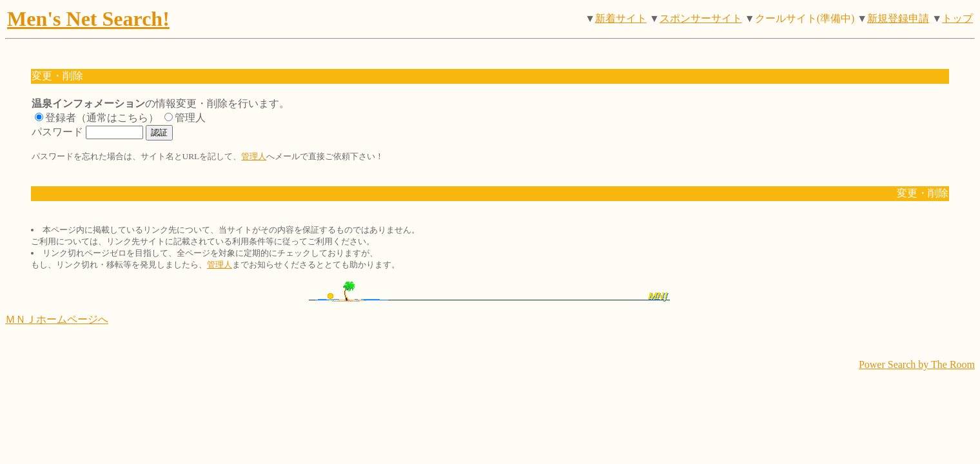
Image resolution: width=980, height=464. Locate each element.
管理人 (254, 156)
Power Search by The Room (917, 364)
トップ (957, 18)
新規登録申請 (898, 18)
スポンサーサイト (701, 18)
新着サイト (621, 18)
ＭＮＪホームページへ (57, 319)
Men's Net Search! (88, 19)
